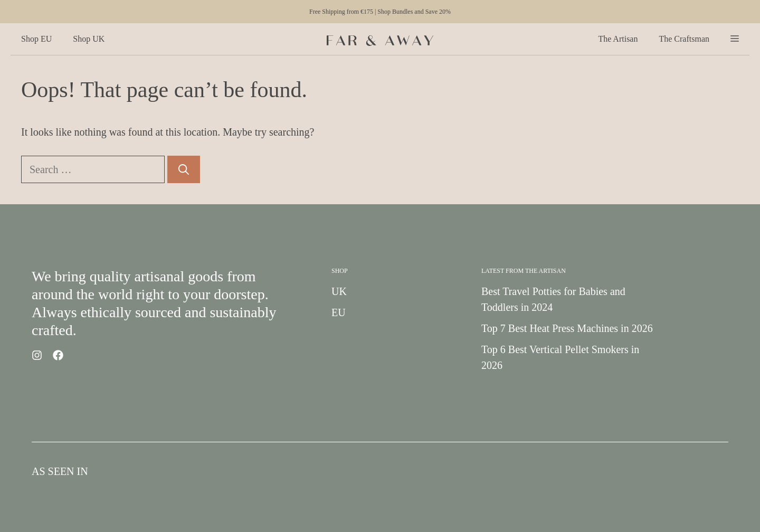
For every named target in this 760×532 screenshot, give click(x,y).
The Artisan (618, 39)
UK (339, 291)
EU (339, 312)
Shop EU (36, 39)
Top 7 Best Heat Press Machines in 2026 (567, 328)
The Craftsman (684, 39)
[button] (735, 39)
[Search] (184, 169)
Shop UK (89, 39)
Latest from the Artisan (524, 271)
